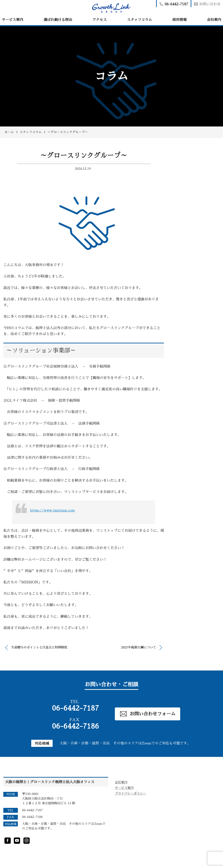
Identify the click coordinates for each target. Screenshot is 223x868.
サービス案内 (12, 20)
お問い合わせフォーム (148, 714)
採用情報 (180, 20)
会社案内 (214, 20)
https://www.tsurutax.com (53, 510)
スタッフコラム (140, 20)
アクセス (99, 20)
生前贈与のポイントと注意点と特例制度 (39, 647)
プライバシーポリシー (130, 793)
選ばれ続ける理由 (58, 20)
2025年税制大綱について (139, 647)
